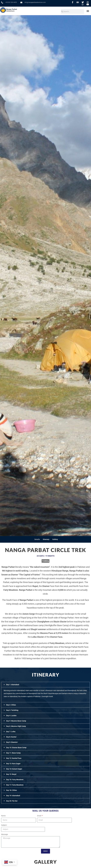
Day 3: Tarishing (12, 710)
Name (3, 816)
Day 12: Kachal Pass (14, 758)
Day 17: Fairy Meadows (15, 785)
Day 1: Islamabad (13, 685)
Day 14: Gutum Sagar (14, 769)
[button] (88, 11)
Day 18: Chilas (11, 790)
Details (37, 539)
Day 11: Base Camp (13, 753)
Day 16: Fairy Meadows (15, 780)
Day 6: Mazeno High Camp (16, 726)
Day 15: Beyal (11, 774)
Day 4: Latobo (11, 716)
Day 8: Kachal (11, 737)
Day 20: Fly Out (12, 801)
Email (39, 816)
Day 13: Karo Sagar (13, 764)
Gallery (55, 539)
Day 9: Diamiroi (12, 742)
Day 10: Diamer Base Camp (16, 748)
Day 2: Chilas (11, 705)
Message (5, 834)
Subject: (4, 825)
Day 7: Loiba (11, 732)
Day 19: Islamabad (13, 796)
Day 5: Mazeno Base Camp (16, 721)
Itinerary (46, 539)
